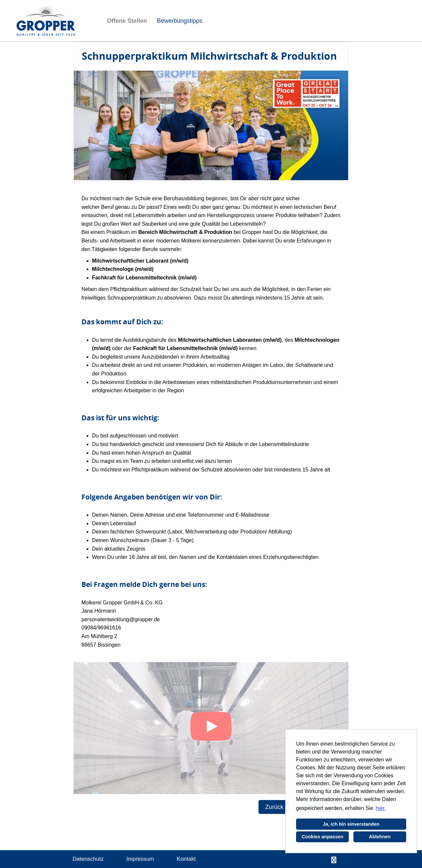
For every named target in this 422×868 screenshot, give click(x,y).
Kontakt (186, 859)
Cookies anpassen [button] (322, 837)
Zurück (274, 807)
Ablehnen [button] (380, 837)
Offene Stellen (127, 21)
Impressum (140, 859)
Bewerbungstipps (180, 21)
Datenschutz (88, 859)
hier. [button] (381, 808)
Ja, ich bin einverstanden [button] (351, 824)
